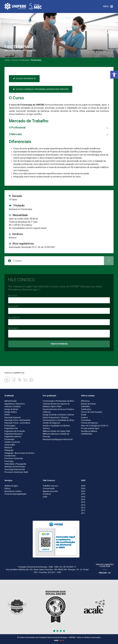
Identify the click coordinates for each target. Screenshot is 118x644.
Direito (7, 415)
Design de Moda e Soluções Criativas (58, 415)
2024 (83, 489)
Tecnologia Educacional (15, 469)
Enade (84, 415)
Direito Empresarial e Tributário (56, 418)
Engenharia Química (13, 437)
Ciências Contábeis (13, 407)
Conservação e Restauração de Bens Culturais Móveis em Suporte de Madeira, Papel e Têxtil (58, 404)
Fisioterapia (9, 439)
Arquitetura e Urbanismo (15, 404)
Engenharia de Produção (15, 431)
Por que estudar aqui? (90, 428)
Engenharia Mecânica (14, 434)
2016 (83, 500)
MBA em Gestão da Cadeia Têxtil (56, 431)
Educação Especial (12, 418)
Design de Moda (11, 409)
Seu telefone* (14, 318)
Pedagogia (9, 450)
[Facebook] (14, 380)
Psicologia (9, 461)
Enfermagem (10, 426)
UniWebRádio (87, 434)
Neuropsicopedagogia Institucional (58, 439)
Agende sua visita (50, 491)
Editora (7, 489)
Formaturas (86, 420)
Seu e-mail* (13, 306)
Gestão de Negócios (52, 423)
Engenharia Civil (11, 428)
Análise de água (11, 486)
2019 (83, 494)
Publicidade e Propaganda (15, 464)
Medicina (8, 448)
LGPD (45, 497)
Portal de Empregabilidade (15, 494)
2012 (83, 510)
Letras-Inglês (10, 445)
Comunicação (49, 489)
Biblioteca (85, 401)
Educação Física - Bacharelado (17, 420)
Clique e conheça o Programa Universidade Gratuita (41, 89)
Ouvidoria (47, 494)
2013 (83, 508)
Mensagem (13, 328)
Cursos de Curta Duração (92, 412)
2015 (83, 502)
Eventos (84, 418)
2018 (83, 497)
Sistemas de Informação (15, 467)
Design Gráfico (11, 412)
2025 (83, 486)
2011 (83, 513)
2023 (83, 491)
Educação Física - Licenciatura (17, 423)
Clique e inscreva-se (24, 78)
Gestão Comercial (12, 442)
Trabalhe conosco (50, 486)
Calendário (86, 407)
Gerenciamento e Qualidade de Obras (58, 420)
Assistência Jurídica (13, 491)
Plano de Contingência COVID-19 (95, 426)
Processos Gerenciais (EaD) (16, 472)
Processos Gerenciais (14, 458)
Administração (11, 401)
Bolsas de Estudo (88, 404)
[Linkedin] (25, 380)
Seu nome (13, 296)
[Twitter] (20, 380)
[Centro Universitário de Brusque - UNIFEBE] (23, 6)
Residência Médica (89, 431)
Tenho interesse (59, 344)
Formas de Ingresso (90, 423)
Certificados (86, 409)
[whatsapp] (31, 380)
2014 (83, 505)
